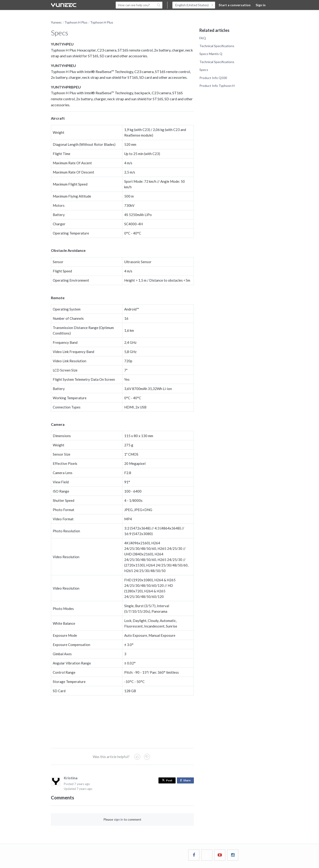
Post (167, 780)
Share (186, 781)
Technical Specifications (217, 46)
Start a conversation (235, 5)
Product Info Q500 (213, 78)
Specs (204, 70)
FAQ (203, 38)
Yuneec (56, 22)
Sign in (261, 5)
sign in (118, 819)
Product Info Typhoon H (217, 86)
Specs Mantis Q (211, 54)
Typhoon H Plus (76, 22)
